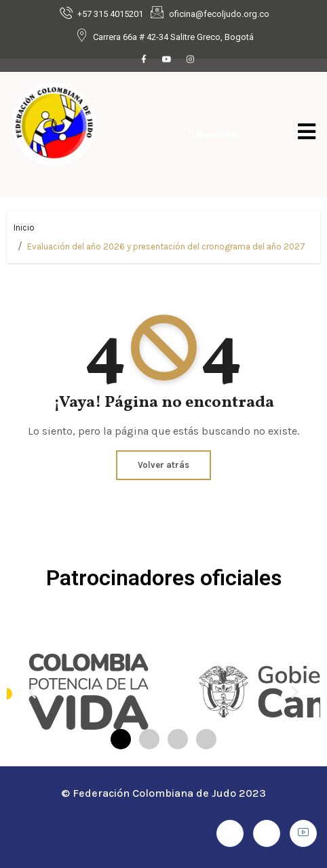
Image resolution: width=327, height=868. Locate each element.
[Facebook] (144, 60)
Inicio (24, 228)
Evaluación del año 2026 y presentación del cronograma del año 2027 (166, 246)
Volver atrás (163, 465)
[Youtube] (167, 60)
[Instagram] (190, 60)
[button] (32, 691)
